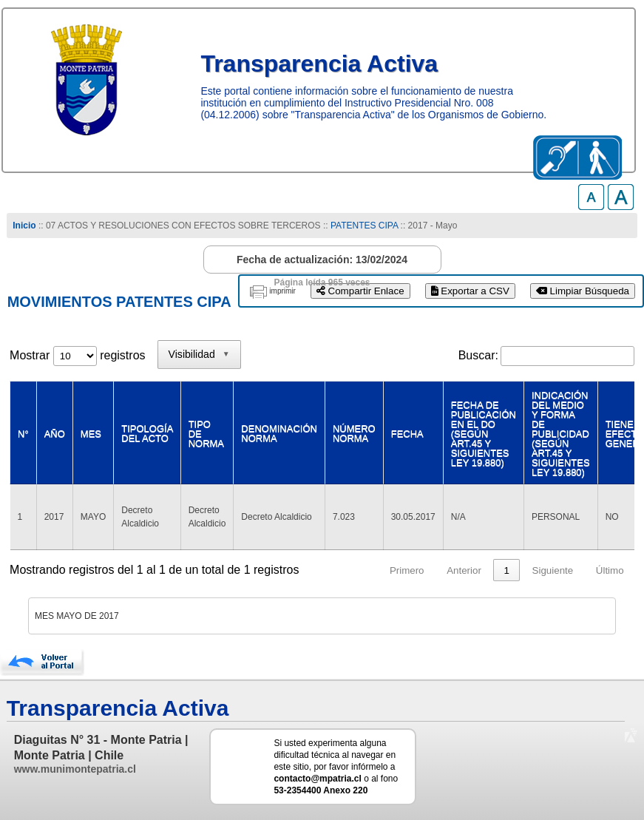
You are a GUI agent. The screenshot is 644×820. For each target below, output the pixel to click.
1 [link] (507, 570)
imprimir (282, 291)
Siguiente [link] (553, 570)
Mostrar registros (77, 355)
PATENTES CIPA (364, 226)
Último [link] (610, 570)
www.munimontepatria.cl (75, 769)
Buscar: (478, 355)
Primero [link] (407, 570)
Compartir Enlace (360, 291)
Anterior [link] (464, 570)
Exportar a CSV (470, 291)
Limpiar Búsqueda (583, 291)
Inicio (24, 226)
